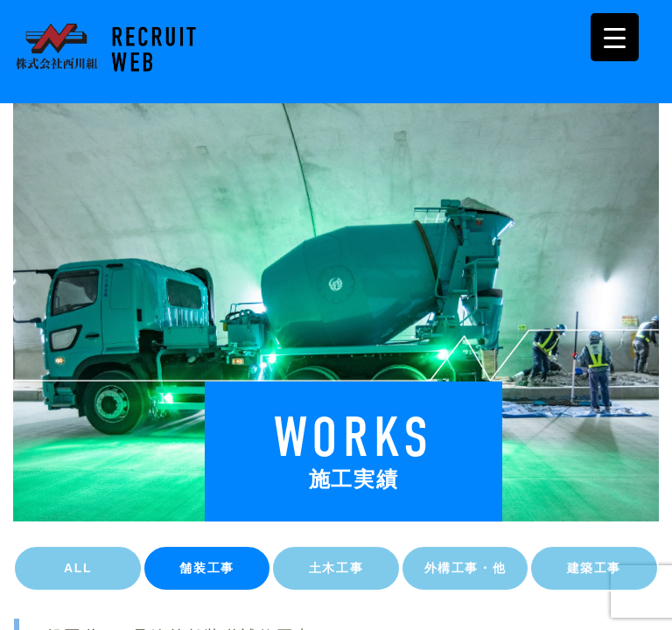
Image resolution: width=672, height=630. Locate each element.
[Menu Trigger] (615, 37)
